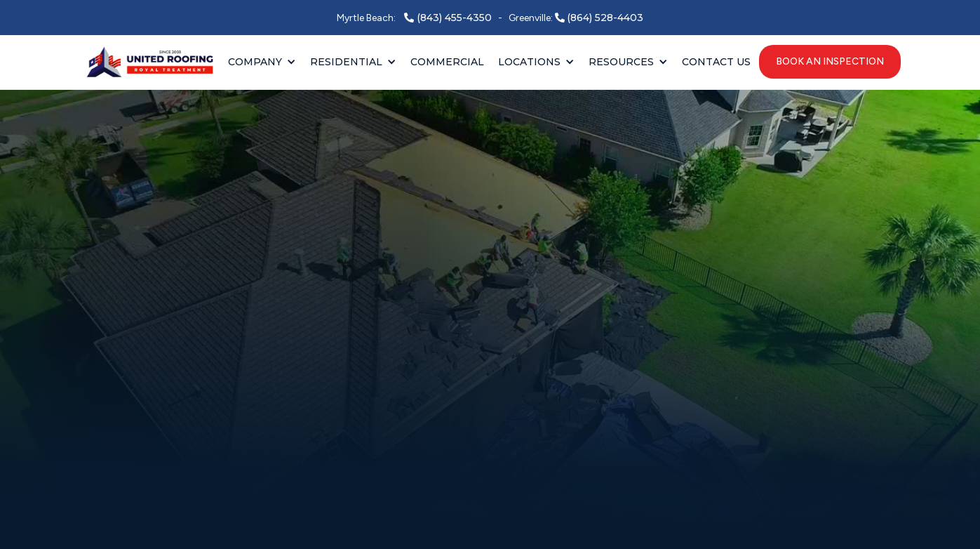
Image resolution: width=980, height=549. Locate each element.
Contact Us (716, 62)
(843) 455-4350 (454, 18)
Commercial (447, 62)
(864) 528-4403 (605, 18)
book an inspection (830, 61)
